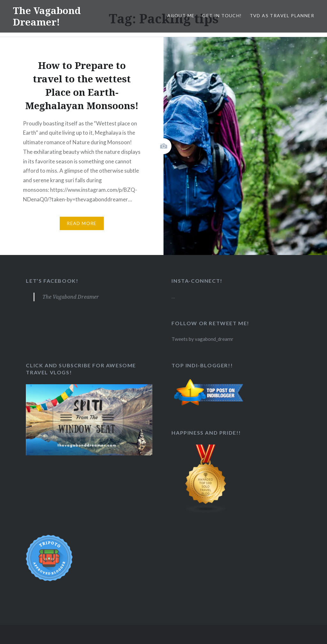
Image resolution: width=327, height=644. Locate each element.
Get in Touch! (222, 15)
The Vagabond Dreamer (71, 297)
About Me (181, 15)
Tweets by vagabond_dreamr (202, 339)
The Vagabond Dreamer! (47, 16)
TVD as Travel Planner (282, 15)
